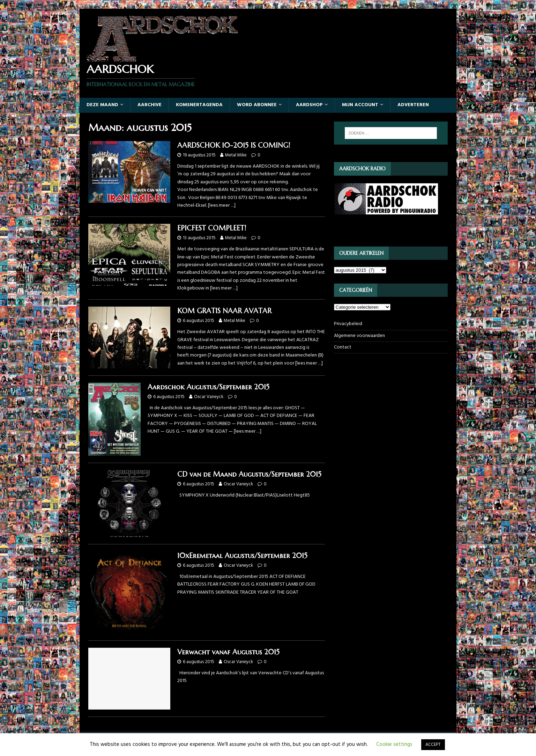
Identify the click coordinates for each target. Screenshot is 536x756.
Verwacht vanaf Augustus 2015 (228, 652)
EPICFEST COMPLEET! (212, 228)
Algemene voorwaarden (359, 336)
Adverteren (413, 105)
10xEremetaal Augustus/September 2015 (242, 556)
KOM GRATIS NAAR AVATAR (224, 311)
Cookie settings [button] (394, 744)
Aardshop (309, 105)
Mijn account (360, 105)
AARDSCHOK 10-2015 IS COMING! (234, 145)
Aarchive (150, 105)
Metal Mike (236, 155)
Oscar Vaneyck (209, 397)
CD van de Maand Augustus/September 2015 (249, 474)
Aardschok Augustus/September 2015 (209, 387)
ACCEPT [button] (433, 745)
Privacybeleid (348, 324)
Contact (343, 347)
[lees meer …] (222, 205)
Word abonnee (257, 105)
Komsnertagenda (199, 105)
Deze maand (102, 105)
